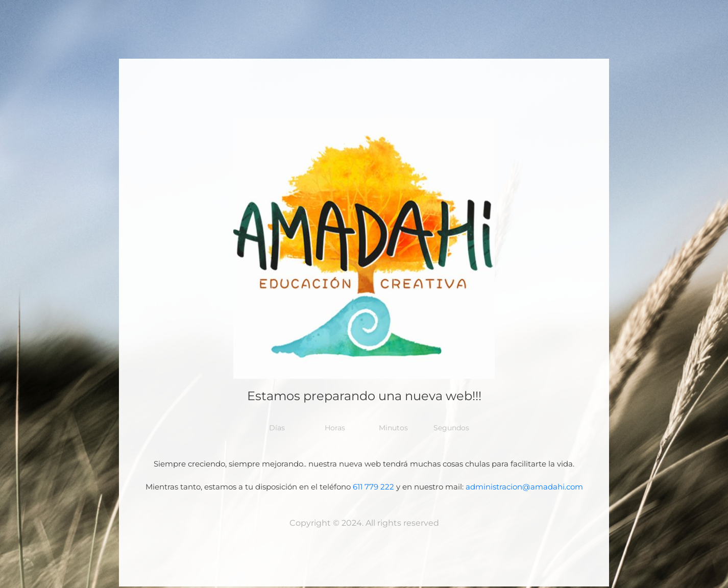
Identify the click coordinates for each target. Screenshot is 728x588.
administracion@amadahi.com (524, 487)
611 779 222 (373, 487)
